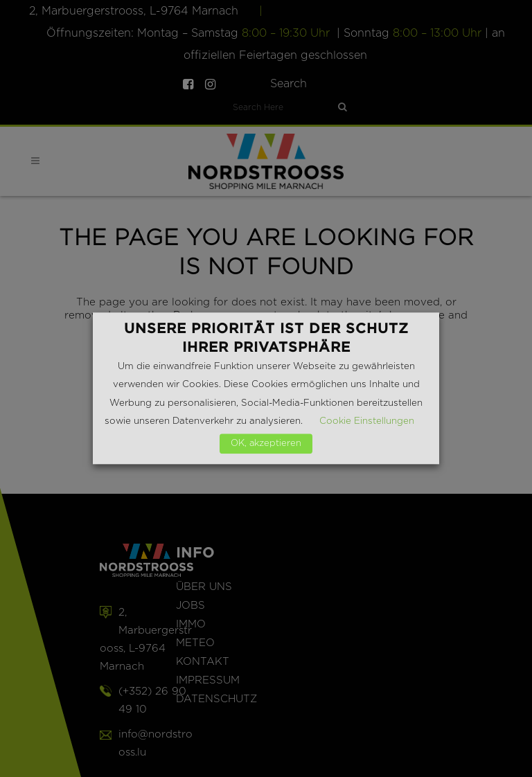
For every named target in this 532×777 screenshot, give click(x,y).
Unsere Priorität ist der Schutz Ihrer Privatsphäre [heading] (266, 338)
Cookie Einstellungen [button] (367, 422)
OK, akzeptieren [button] (266, 444)
